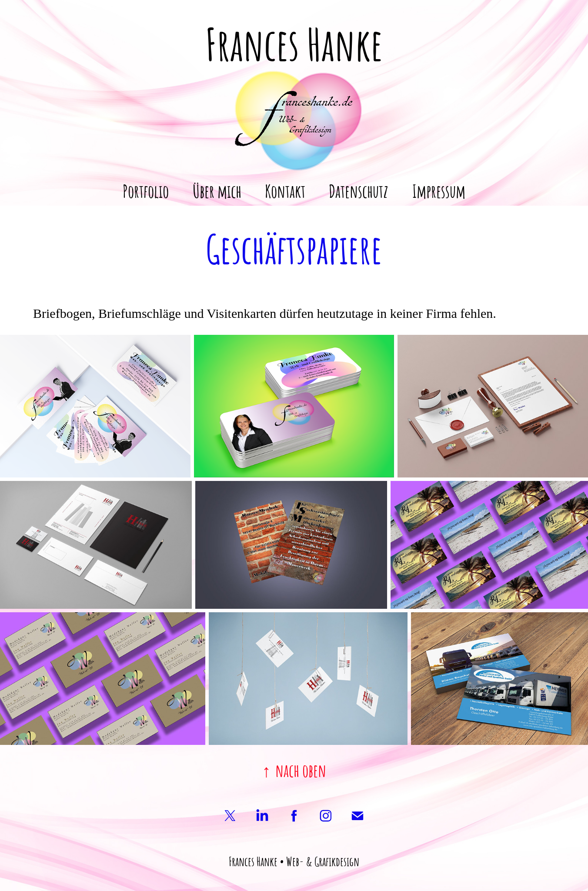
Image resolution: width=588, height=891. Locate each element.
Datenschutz (359, 190)
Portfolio (146, 190)
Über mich (217, 190)
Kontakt (285, 190)
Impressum (439, 190)
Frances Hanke (294, 42)
